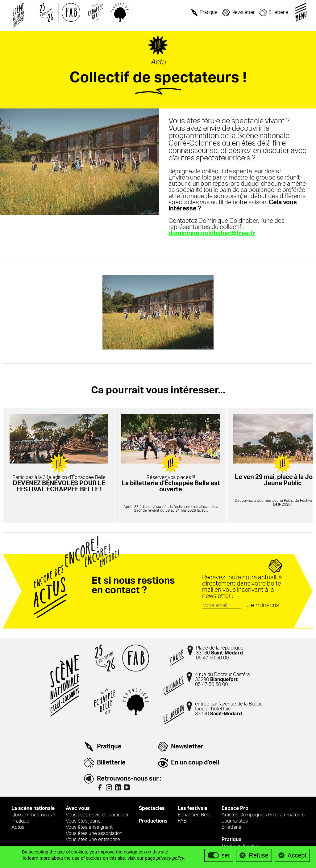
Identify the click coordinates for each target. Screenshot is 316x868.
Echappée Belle (195, 815)
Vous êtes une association (94, 834)
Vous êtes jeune (83, 821)
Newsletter (243, 12)
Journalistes (235, 821)
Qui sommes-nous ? (33, 815)
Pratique (209, 12)
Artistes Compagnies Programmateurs (263, 815)
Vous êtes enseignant (89, 828)
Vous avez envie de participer (97, 815)
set (226, 855)
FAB (182, 821)
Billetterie (278, 12)
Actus (18, 828)
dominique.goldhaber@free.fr (211, 234)
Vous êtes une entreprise (93, 840)
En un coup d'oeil (195, 763)
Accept (297, 855)
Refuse (258, 855)
